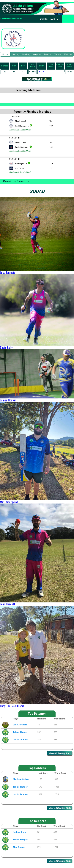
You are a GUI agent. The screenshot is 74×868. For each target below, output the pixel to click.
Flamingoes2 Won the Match (20, 172)
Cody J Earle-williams (12, 706)
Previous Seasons (16, 181)
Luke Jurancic (8, 272)
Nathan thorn (19, 832)
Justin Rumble (20, 740)
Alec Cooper (19, 847)
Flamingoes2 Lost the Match (20, 130)
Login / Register (50, 19)
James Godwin (8, 400)
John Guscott (8, 604)
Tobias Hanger (20, 732)
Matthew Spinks (9, 502)
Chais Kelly (6, 347)
